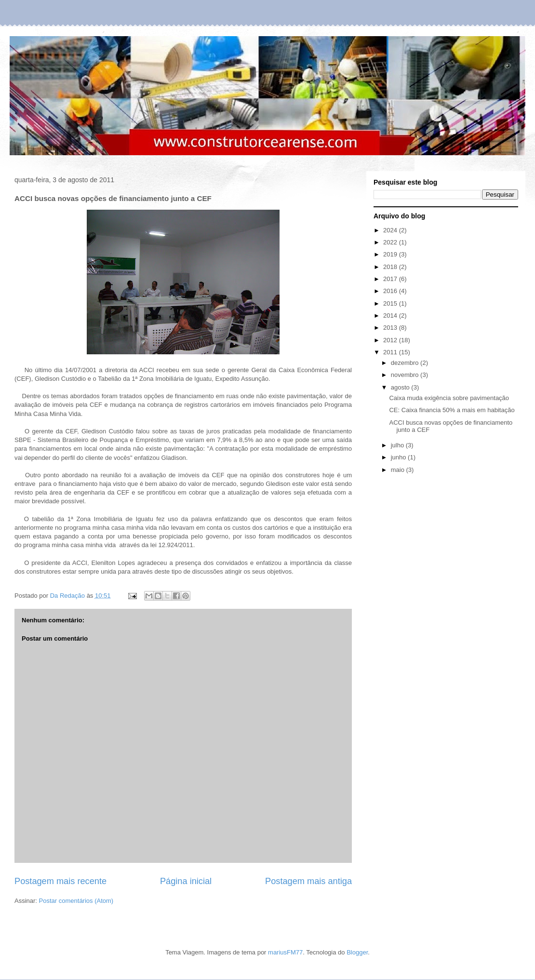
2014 (391, 315)
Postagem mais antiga (308, 881)
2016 (391, 291)
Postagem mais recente (60, 881)
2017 (391, 279)
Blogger (357, 952)
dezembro (406, 363)
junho (399, 457)
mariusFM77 (285, 952)
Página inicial (186, 881)
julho (398, 445)
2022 (391, 242)
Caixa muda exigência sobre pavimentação (449, 398)
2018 (391, 267)
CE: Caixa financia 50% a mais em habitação (452, 410)
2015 (391, 303)
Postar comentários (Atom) (76, 901)
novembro (406, 375)
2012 (391, 340)
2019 (391, 254)
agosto (401, 387)
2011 (391, 352)
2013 (391, 328)
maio (399, 470)
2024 (391, 230)
